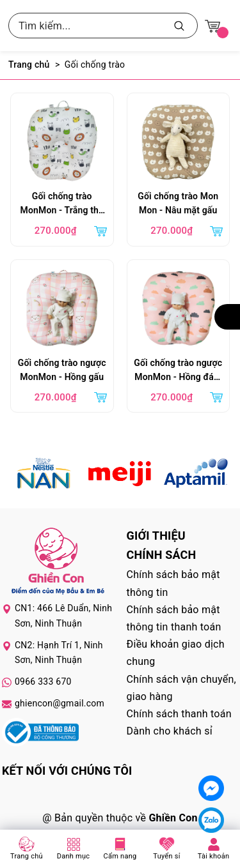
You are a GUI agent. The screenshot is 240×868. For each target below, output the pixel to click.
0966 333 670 (43, 681)
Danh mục (74, 856)
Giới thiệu (156, 536)
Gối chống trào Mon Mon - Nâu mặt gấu (178, 203)
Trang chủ (27, 856)
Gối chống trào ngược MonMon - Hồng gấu (62, 370)
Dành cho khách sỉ (170, 731)
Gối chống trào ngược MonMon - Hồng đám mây (178, 371)
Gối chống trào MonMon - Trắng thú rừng (62, 205)
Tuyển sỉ (166, 856)
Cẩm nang (120, 856)
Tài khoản (214, 856)
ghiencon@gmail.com (60, 703)
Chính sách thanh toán (179, 714)
